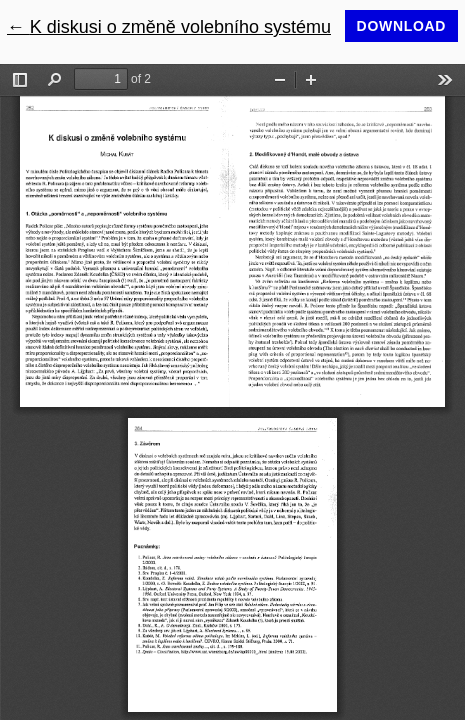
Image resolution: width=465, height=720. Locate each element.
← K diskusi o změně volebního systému (169, 27)
